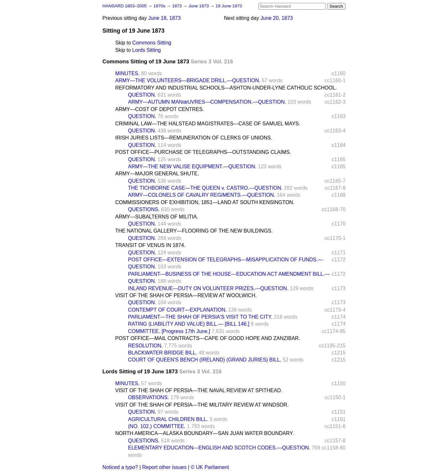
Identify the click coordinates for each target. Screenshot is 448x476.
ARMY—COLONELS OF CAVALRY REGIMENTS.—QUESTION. (202, 195)
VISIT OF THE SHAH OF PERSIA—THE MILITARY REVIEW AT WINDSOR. (202, 405)
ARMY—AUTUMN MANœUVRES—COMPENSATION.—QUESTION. (207, 102)
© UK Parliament (210, 467)
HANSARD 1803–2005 (124, 6)
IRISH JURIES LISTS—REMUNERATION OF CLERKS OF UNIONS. (194, 138)
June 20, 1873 (277, 18)
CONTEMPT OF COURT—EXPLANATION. (177, 310)
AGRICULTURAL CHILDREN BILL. (168, 419)
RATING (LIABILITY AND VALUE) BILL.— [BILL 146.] (189, 324)
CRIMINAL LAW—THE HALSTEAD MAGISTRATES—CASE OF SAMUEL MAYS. (208, 124)
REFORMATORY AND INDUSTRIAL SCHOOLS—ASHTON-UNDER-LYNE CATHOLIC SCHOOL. (226, 88)
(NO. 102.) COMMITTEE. (157, 426)
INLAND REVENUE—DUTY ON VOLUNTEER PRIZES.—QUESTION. (208, 288)
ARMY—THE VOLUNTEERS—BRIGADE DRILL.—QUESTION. (188, 80)
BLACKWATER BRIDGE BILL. (163, 353)
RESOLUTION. (145, 346)
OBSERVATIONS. (148, 397)
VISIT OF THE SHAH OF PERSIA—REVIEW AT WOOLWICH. (186, 295)
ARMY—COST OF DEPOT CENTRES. (160, 109)
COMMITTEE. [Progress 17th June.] (169, 331)
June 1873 (199, 6)
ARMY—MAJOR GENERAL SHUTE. (157, 174)
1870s (160, 6)
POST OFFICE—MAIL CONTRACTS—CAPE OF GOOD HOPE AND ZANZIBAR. (208, 338)
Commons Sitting (152, 43)
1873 (178, 6)
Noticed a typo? (120, 467)
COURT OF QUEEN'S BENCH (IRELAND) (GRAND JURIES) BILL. (205, 360)
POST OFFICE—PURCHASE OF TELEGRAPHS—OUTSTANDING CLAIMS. (203, 152)
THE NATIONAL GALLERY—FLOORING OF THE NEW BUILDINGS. (194, 231)
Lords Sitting (146, 50)
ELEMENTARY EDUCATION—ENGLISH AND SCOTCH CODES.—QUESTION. (219, 448)
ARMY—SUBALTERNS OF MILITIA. (157, 217)
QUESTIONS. (144, 209)
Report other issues (164, 467)
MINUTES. (127, 73)
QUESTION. (142, 95)
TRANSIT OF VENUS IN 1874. (150, 245)
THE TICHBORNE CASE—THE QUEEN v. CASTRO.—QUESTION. (205, 188)
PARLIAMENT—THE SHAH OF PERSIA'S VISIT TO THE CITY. (200, 317)
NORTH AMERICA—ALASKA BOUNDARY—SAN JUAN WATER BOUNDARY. (204, 433)
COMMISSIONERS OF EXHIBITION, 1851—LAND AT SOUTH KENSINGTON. (205, 202)
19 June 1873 (229, 6)
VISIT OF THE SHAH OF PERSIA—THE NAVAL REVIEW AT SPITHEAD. (199, 390)
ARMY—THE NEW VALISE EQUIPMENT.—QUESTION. (192, 167)
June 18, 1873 (164, 18)
